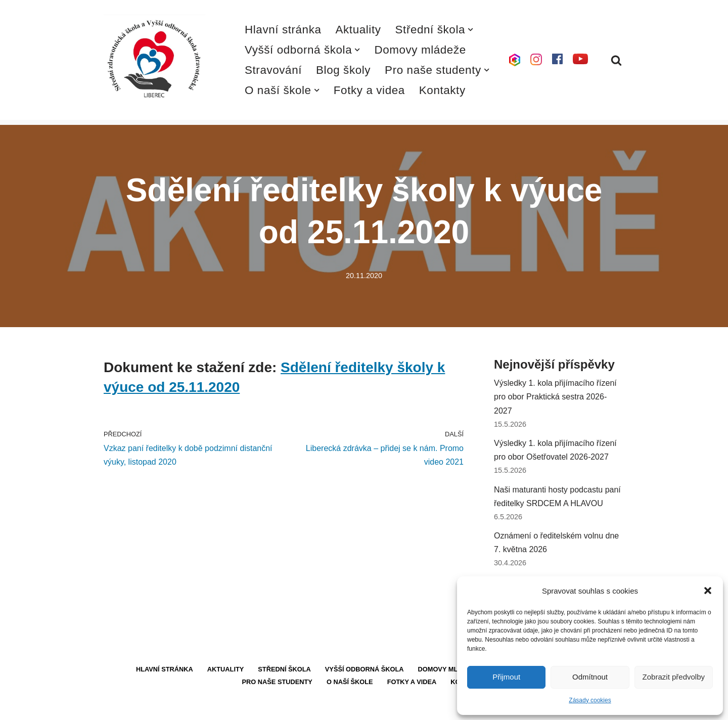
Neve (113, 707)
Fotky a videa (369, 90)
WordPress (179, 707)
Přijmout (506, 677)
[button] (708, 591)
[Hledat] (616, 60)
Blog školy (343, 70)
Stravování (273, 70)
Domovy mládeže (420, 50)
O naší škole (350, 682)
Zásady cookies (590, 700)
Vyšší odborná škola (365, 669)
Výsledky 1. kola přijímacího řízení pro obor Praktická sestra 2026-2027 (555, 397)
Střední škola (284, 669)
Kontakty (442, 90)
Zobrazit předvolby (674, 677)
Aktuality (358, 30)
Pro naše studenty (277, 682)
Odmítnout (590, 677)
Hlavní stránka (283, 30)
